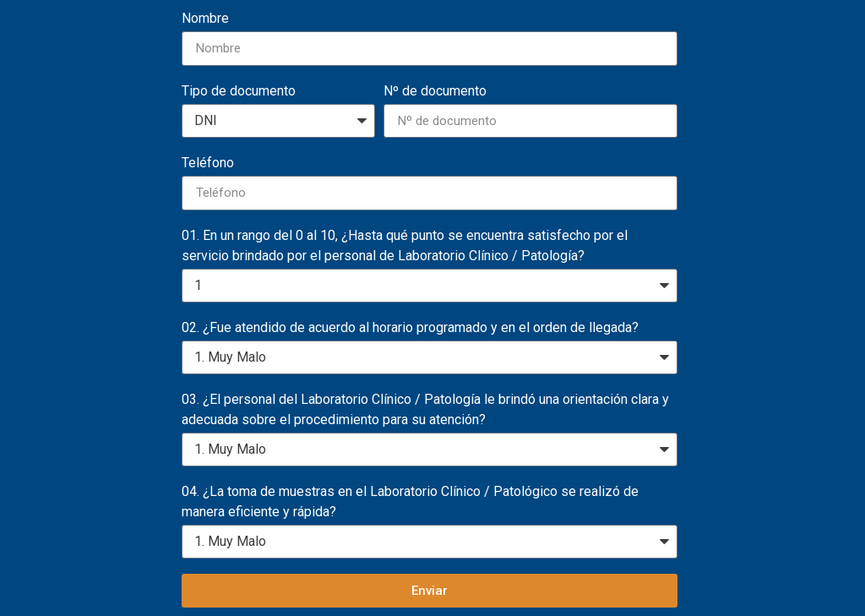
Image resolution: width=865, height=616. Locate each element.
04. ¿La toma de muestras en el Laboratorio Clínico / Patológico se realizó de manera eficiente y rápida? (410, 502)
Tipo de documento (239, 91)
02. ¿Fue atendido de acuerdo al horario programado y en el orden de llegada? (410, 327)
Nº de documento (435, 91)
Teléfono (208, 163)
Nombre (205, 18)
